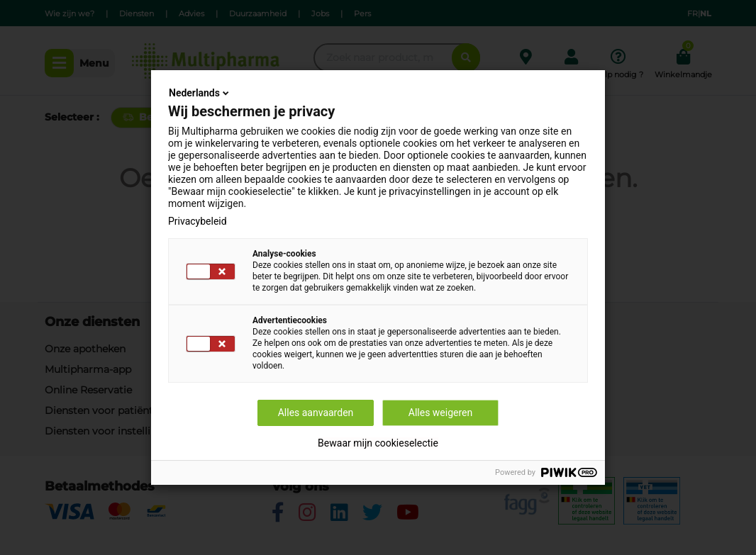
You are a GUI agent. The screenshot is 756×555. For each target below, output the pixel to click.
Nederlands (200, 93)
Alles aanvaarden (316, 413)
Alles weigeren (440, 413)
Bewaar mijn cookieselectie (378, 443)
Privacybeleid (198, 221)
